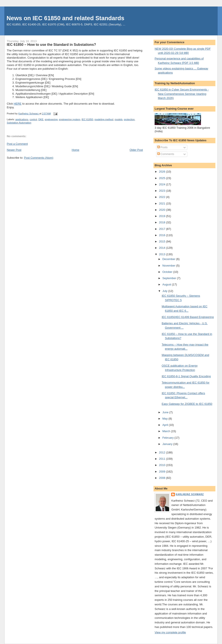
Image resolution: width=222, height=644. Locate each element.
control (33, 119)
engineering (51, 119)
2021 (162, 203)
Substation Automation (19, 123)
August (167, 284)
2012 (162, 452)
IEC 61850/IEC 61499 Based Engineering (188, 317)
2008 (162, 478)
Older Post (136, 150)
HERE (18, 104)
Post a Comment (17, 144)
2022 (162, 197)
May (165, 419)
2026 (162, 172)
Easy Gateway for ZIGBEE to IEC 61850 (187, 404)
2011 (162, 459)
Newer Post (14, 150)
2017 (162, 229)
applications (22, 119)
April (166, 425)
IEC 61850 (87, 119)
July (165, 291)
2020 (162, 210)
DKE (41, 119)
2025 (162, 178)
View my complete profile (170, 632)
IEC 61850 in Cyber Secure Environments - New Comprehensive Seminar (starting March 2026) (182, 94)
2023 (162, 191)
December (169, 259)
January (168, 444)
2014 (162, 248)
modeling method (104, 119)
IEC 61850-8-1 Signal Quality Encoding (186, 376)
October (168, 272)
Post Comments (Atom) (39, 158)
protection (129, 119)
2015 (162, 241)
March (167, 431)
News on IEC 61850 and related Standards (65, 18)
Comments (166, 154)
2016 (162, 235)
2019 (162, 216)
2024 (162, 184)
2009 (162, 472)
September (170, 278)
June (166, 412)
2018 (162, 222)
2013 (162, 254)
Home (76, 150)
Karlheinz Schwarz (190, 494)
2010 (162, 465)
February (168, 438)
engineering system (70, 119)
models (119, 119)
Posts (162, 147)
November (169, 266)
